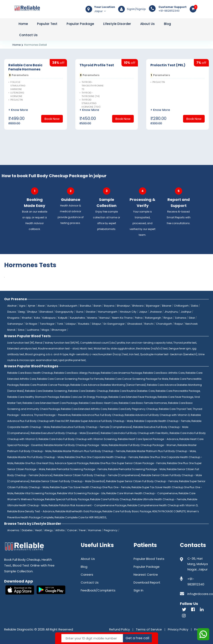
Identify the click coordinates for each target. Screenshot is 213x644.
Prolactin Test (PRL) (168, 65)
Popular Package (80, 24)
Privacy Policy (178, 629)
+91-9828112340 (173, 9)
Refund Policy (120, 629)
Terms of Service (149, 629)
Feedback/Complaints (98, 590)
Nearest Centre (146, 575)
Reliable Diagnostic (19, 629)
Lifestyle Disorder (117, 24)
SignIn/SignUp (136, 9)
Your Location (105, 7)
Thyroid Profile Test (97, 65)
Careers (87, 575)
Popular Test (47, 24)
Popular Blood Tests (149, 559)
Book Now (52, 119)
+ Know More (18, 110)
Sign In (138, 590)
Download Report (147, 582)
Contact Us (28, 35)
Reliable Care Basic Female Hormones (25, 67)
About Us (147, 24)
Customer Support (173, 7)
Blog (167, 24)
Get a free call (137, 638)
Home (23, 24)
